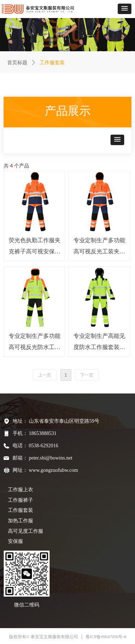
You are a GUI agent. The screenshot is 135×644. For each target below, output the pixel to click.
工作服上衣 (21, 490)
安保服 (15, 541)
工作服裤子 (21, 500)
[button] (125, 9)
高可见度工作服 (26, 531)
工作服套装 (21, 510)
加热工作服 (21, 521)
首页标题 (17, 63)
